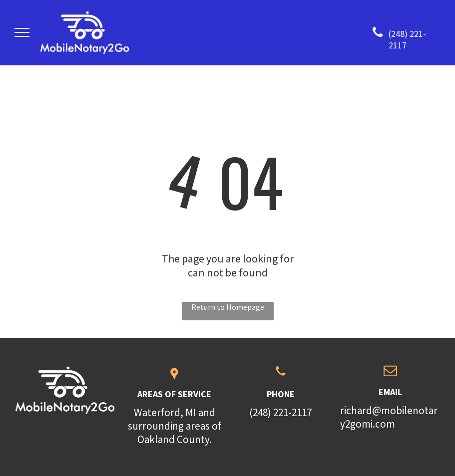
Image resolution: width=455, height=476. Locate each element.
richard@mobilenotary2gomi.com (389, 417)
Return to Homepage (228, 307)
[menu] (22, 32)
